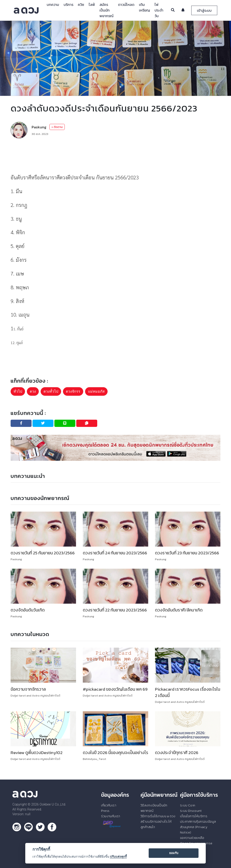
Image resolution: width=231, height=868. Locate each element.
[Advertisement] (115, 155)
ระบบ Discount (191, 811)
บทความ (53, 5)
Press (105, 811)
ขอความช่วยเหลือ (192, 838)
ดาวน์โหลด (126, 5)
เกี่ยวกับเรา (109, 805)
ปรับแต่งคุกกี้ (118, 856)
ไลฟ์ (92, 5)
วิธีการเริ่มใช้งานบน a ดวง (158, 816)
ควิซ (81, 5)
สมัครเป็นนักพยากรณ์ (106, 10)
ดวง (33, 391)
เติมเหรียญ (144, 7)
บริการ (68, 5)
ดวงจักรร (73, 391)
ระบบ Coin (188, 805)
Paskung (39, 127)
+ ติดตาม (57, 127)
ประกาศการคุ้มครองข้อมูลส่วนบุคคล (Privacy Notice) (198, 827)
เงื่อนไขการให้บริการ (194, 816)
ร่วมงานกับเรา (111, 816)
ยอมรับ (174, 853)
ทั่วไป (18, 391)
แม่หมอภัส (96, 391)
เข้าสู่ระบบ (204, 10)
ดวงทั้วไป (51, 391)
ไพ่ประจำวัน (159, 10)
